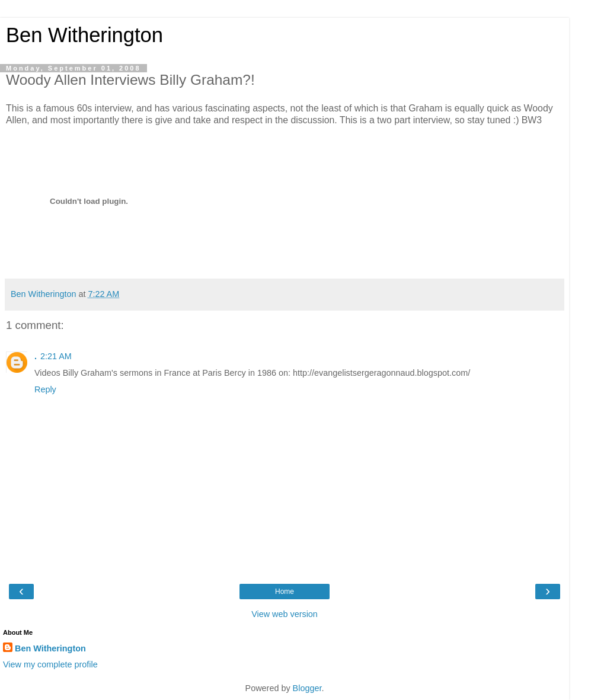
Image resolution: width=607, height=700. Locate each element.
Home (285, 592)
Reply (45, 389)
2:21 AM (56, 356)
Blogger (307, 688)
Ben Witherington (84, 35)
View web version (285, 614)
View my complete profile (50, 664)
